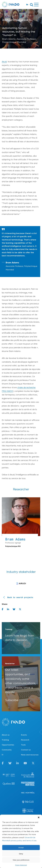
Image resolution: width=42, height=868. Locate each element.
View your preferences (21, 860)
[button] (39, 817)
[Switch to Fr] (11, 755)
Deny (21, 854)
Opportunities (8, 745)
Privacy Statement (21, 865)
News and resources (30, 755)
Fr (27, 5)
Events (24, 735)
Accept (21, 848)
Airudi (4, 62)
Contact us (26, 750)
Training (5, 740)
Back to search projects (17, 597)
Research (25, 740)
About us (6, 735)
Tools (23, 745)
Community (7, 750)
